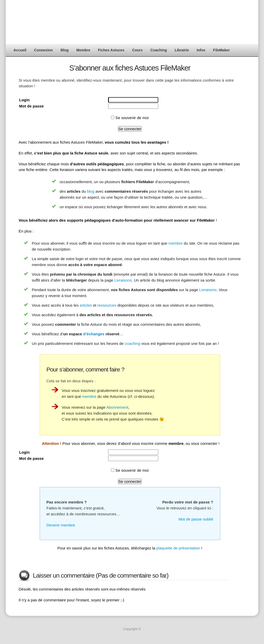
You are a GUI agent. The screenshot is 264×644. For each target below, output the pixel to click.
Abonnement (117, 407)
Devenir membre (61, 525)
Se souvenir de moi (130, 118)
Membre (83, 50)
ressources (107, 305)
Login (24, 100)
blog (90, 191)
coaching (132, 343)
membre (175, 243)
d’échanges (94, 334)
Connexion (43, 50)
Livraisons (123, 280)
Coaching (159, 50)
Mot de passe (31, 106)
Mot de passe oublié (196, 519)
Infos (201, 50)
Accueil (20, 50)
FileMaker (221, 50)
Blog (65, 50)
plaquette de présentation (178, 548)
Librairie (182, 50)
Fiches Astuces (111, 50)
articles (86, 305)
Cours (137, 50)
